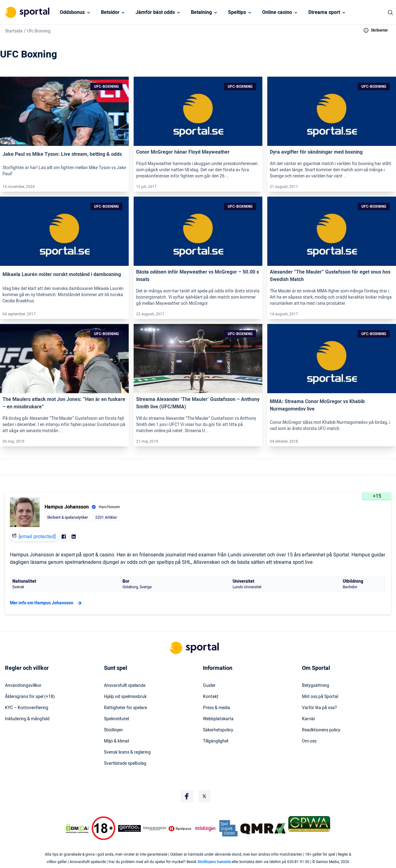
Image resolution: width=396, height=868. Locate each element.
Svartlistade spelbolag (125, 764)
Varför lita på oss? (319, 708)
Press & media (217, 708)
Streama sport (324, 12)
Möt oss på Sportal (320, 697)
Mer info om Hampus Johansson (47, 603)
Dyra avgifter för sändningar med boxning (316, 152)
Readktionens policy (321, 730)
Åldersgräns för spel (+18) (30, 697)
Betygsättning (316, 686)
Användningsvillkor (23, 686)
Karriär (309, 719)
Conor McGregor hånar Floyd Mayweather (183, 152)
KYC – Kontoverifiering (27, 708)
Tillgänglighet (216, 741)
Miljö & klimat (117, 741)
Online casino (277, 12)
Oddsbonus (72, 12)
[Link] (64, 111)
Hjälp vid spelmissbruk (125, 697)
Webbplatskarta (218, 719)
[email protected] (37, 537)
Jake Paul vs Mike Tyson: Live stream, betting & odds (62, 154)
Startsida (14, 31)
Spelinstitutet (117, 719)
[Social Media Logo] (187, 796)
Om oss (309, 741)
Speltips (237, 12)
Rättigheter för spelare (125, 708)
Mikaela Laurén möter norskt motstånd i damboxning (62, 274)
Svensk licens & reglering (127, 752)
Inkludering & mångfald (27, 719)
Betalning (201, 12)
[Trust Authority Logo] (130, 828)
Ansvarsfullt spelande (125, 686)
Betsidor (110, 12)
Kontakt (211, 697)
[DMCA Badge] (77, 828)
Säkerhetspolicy (218, 730)
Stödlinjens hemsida (214, 862)
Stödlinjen (113, 730)
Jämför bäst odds (155, 12)
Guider (209, 686)
